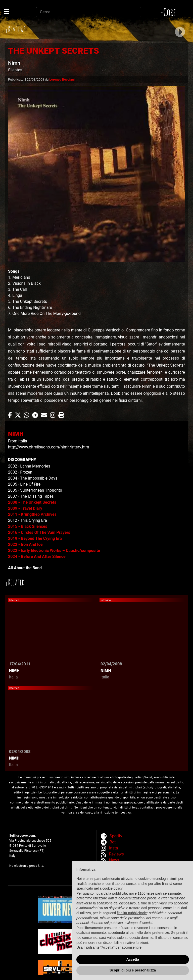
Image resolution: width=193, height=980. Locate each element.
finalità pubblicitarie (132, 913)
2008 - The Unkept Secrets (32, 502)
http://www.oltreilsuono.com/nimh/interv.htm (49, 447)
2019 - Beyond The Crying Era (35, 538)
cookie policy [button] (112, 888)
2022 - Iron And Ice (25, 544)
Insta (113, 848)
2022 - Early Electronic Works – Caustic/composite (54, 551)
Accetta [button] (133, 959)
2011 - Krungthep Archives (32, 514)
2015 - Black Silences (28, 526)
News (114, 860)
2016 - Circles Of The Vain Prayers (39, 532)
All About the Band (25, 568)
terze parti (154, 893)
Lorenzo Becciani (62, 79)
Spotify (116, 836)
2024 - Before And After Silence (37, 557)
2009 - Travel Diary (25, 508)
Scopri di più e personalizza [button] (133, 970)
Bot (113, 842)
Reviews (116, 854)
